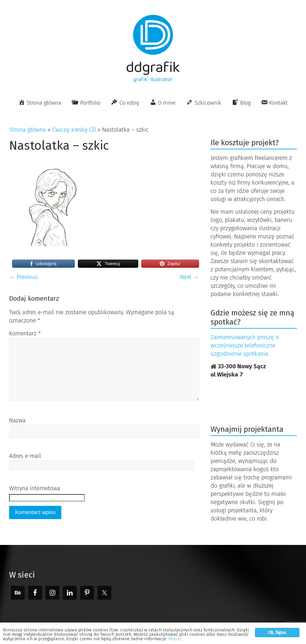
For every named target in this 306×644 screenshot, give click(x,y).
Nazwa (17, 420)
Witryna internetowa (35, 488)
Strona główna (27, 130)
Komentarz (25, 333)
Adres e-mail (25, 456)
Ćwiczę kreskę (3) (74, 130)
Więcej (36, 639)
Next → (190, 277)
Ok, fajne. (277, 626)
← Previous (23, 277)
